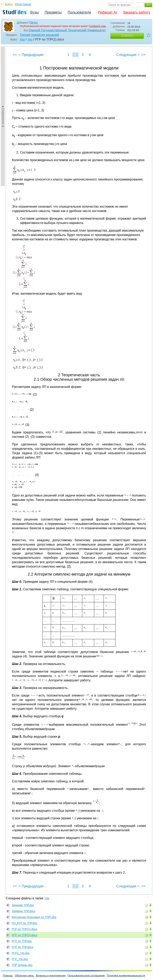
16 (147, 935)
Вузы (34, 12)
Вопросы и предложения (51, 976)
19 (147, 941)
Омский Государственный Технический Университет (67, 30)
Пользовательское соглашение (86, 976)
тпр (22, 39)
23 (147, 965)
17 (147, 905)
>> (143, 55)
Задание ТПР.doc (23, 905)
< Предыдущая (31, 55)
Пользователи (79, 12)
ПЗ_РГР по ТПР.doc (24, 923)
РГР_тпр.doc (20, 959)
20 (147, 923)
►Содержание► (3, 116)
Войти (9, 4)
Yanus (33, 22)
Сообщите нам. (98, 26)
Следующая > (128, 55)
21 (147, 929)
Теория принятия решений (39, 35)
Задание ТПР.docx (24, 911)
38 (147, 917)
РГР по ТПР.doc (22, 941)
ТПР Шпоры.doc (22, 965)
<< (15, 55)
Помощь (8, 976)
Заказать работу (137, 12)
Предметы (53, 12)
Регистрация (23, 4)
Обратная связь (24, 976)
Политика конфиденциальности (126, 976)
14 (147, 911)
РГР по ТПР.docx (23, 947)
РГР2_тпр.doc (21, 953)
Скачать (127, 36)
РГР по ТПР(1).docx (25, 929)
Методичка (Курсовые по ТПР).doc (34, 917)
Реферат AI (107, 12)
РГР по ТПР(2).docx (25, 935)
